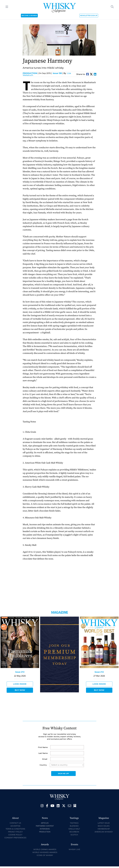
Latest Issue (104, 823)
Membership (104, 829)
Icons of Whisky (45, 855)
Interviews (45, 829)
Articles (45, 823)
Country (43, 765)
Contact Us (15, 823)
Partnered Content (45, 826)
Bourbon (74, 832)
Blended (74, 826)
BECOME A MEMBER (29, 15)
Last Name (43, 753)
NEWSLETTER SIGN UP (89, 15)
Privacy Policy (15, 832)
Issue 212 (99, 672)
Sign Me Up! (63, 774)
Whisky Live (74, 849)
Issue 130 (57, 73)
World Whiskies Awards (45, 852)
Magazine (60, 612)
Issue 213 (20, 672)
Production (31, 73)
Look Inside (20, 684)
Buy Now (20, 690)
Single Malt (74, 829)
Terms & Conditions (15, 829)
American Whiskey (104, 832)
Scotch (74, 835)
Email (45, 759)
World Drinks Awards (45, 849)
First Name (43, 747)
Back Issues (104, 826)
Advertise (15, 826)
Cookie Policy (15, 835)
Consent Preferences (15, 838)
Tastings (74, 823)
